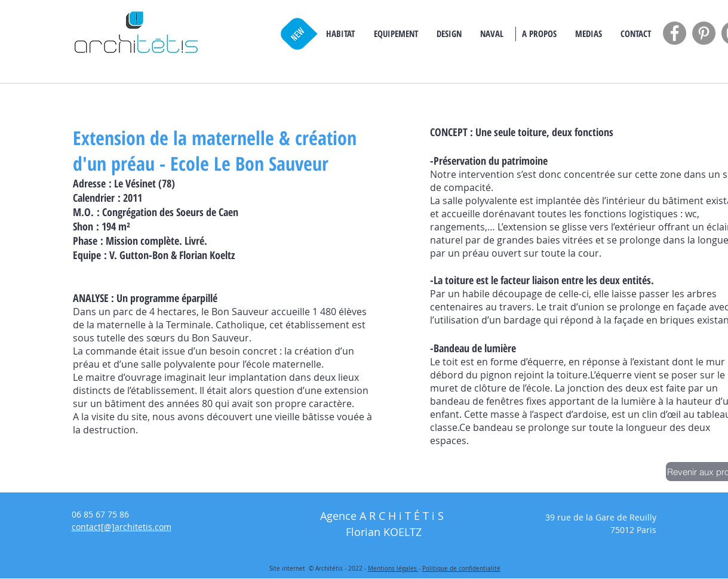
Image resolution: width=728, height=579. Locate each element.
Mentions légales (393, 569)
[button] (340, 33)
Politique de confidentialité (461, 569)
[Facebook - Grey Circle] (675, 33)
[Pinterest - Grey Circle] (704, 33)
